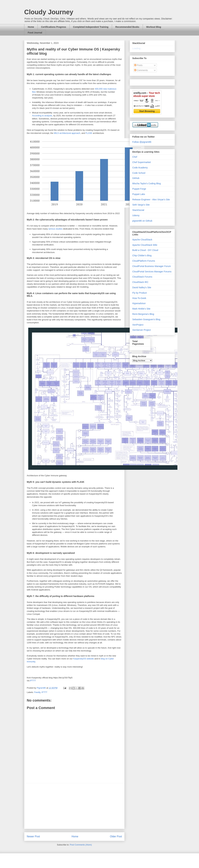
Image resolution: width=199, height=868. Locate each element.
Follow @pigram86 (142, 142)
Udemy (136, 215)
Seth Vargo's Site (141, 205)
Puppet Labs (139, 194)
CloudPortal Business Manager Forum (152, 266)
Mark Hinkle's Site (141, 309)
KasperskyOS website (84, 659)
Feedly (37, 692)
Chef (135, 157)
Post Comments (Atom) (81, 845)
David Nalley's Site (142, 287)
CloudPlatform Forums (144, 261)
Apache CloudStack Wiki (145, 245)
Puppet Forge (139, 189)
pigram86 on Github (142, 221)
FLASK (89, 133)
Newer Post (33, 836)
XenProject (138, 325)
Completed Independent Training (91, 27)
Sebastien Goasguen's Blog (146, 319)
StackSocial (138, 210)
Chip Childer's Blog (142, 255)
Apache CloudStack (142, 240)
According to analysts (42, 116)
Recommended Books (127, 27)
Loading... (137, 48)
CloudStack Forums (142, 277)
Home (31, 27)
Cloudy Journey (49, 12)
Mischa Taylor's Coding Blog (146, 183)
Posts (138, 65)
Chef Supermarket (142, 162)
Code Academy (140, 168)
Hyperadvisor (139, 303)
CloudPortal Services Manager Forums (152, 272)
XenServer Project (142, 330)
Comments (141, 70)
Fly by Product (140, 293)
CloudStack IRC (140, 282)
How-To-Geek (139, 298)
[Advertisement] (74, 806)
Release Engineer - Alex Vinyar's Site (151, 200)
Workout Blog (154, 27)
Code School (139, 173)
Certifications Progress (54, 27)
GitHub (136, 178)
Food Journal (35, 33)
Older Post (116, 836)
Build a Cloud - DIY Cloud (145, 250)
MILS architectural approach (67, 133)
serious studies (55, 229)
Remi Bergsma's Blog (143, 314)
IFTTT (33, 681)
